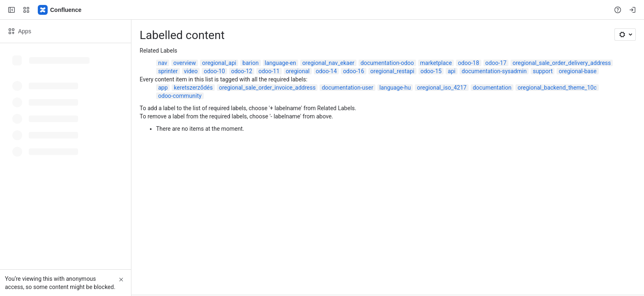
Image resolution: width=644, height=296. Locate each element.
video (191, 71)
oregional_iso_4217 (442, 88)
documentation (492, 88)
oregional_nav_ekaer (328, 63)
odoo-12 (242, 71)
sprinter (168, 71)
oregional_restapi (392, 71)
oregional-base (577, 71)
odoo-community (180, 96)
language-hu (395, 88)
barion (250, 63)
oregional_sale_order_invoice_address (267, 88)
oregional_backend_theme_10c (557, 88)
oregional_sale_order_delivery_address (562, 63)
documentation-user (347, 88)
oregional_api (219, 63)
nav (163, 63)
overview (185, 63)
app (163, 88)
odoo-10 (214, 71)
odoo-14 (326, 71)
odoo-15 (431, 71)
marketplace (436, 63)
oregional (298, 71)
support (543, 71)
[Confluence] (60, 10)
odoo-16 (353, 71)
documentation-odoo (387, 63)
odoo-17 (496, 63)
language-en (281, 63)
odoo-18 (468, 63)
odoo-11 (269, 71)
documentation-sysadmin (494, 71)
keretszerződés (193, 88)
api (452, 71)
